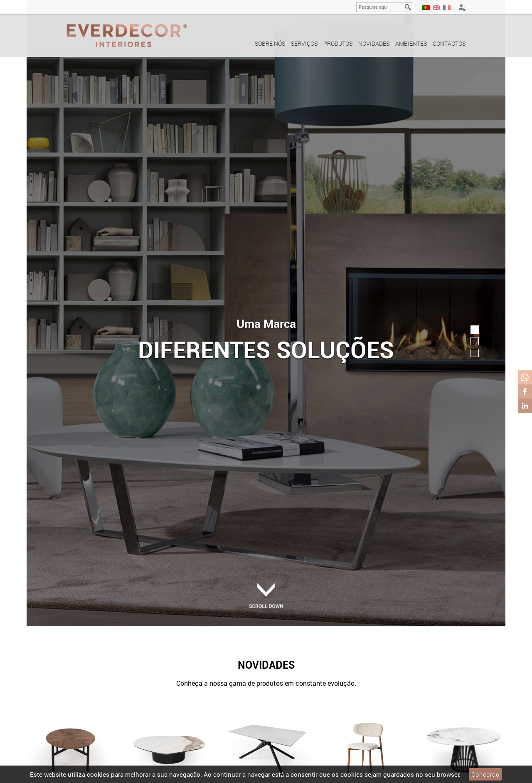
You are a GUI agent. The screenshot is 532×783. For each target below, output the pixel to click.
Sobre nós (270, 43)
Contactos (449, 43)
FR (447, 7)
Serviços (304, 43)
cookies (98, 774)
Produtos (338, 43)
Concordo (485, 774)
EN (436, 7)
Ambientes (411, 43)
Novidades (374, 43)
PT (426, 7)
